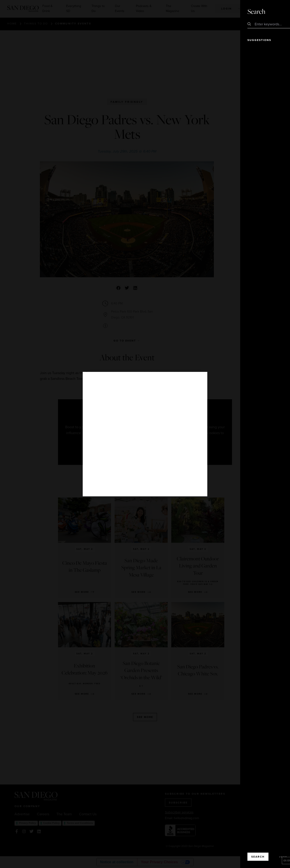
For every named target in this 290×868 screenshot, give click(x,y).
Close (274, 11)
